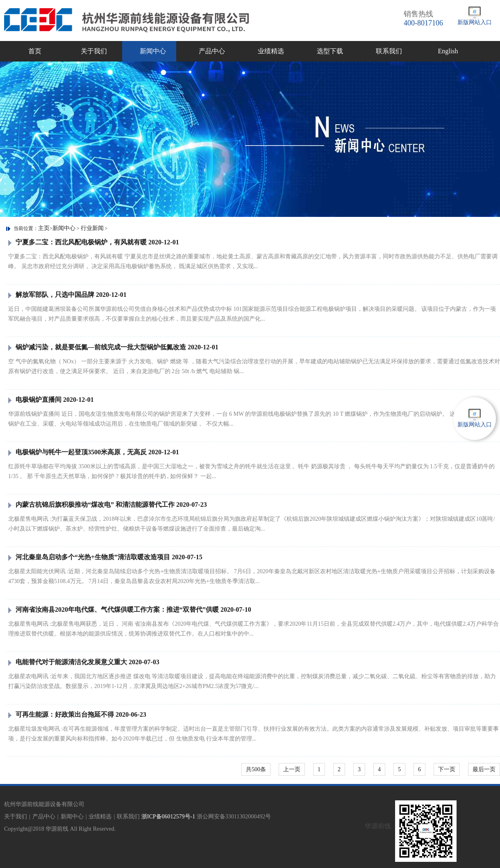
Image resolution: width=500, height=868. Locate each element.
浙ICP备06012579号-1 (168, 817)
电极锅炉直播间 (51, 400)
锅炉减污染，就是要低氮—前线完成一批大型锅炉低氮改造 (113, 347)
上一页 (292, 769)
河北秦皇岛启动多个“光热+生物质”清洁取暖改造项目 (105, 557)
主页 (44, 228)
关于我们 (94, 51)
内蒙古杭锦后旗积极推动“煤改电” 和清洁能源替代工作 (108, 505)
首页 (35, 51)
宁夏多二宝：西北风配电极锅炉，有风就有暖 (94, 242)
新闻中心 (153, 51)
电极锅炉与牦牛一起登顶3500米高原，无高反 (94, 452)
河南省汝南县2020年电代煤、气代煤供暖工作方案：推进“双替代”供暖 (130, 609)
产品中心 (212, 51)
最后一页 (484, 769)
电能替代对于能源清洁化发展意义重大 (84, 662)
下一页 (447, 769)
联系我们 (389, 51)
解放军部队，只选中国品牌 (67, 295)
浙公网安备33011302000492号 (234, 817)
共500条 (256, 769)
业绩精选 (271, 51)
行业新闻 (92, 228)
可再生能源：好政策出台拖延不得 (77, 714)
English (448, 51)
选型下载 (330, 51)
